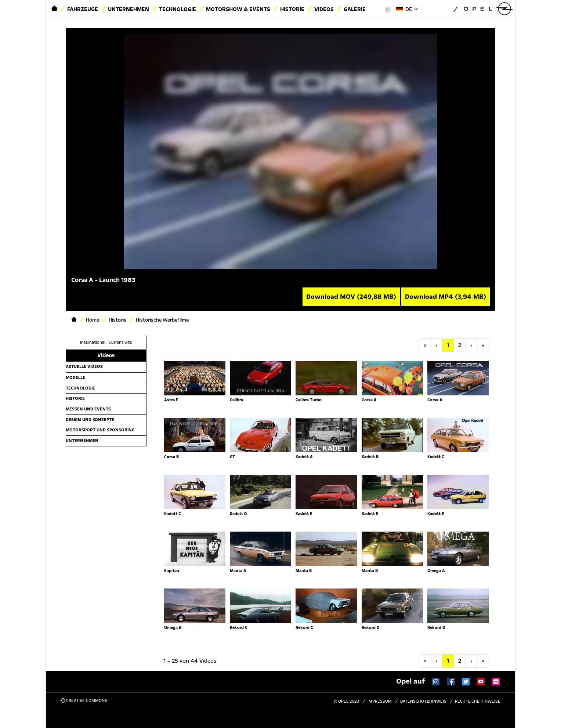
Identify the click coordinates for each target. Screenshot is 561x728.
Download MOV (351, 297)
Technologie (178, 9)
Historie (292, 9)
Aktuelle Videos (84, 366)
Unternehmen (129, 9)
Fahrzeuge (83, 9)
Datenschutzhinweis (423, 701)
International (93, 342)
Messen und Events (88, 409)
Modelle (75, 377)
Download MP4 (446, 297)
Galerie (355, 9)
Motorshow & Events (238, 9)
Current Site (120, 342)
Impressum (380, 701)
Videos (324, 9)
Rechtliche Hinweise (478, 701)
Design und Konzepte (90, 420)
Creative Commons (84, 701)
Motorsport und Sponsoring (100, 430)
